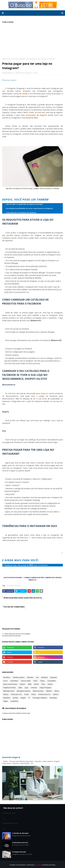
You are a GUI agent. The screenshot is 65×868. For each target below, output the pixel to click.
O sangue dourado (19, 852)
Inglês (20, 688)
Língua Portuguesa (45, 688)
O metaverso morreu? (20, 842)
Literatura (34, 688)
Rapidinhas (7, 698)
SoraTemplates (21, 865)
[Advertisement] (32, 41)
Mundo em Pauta (38, 691)
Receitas (15, 698)
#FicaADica (7, 677)
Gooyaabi (38, 865)
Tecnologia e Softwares (18, 59)
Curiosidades (51, 681)
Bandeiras (44, 677)
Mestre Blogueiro (9, 73)
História (50, 684)
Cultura (42, 681)
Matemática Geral (9, 691)
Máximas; (49, 691)
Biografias (54, 677)
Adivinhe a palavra (19, 677)
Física (43, 684)
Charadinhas (14, 681)
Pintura (33, 694)
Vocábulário (14, 701)
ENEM (30, 684)
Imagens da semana (9, 688)
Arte (37, 677)
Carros (5, 681)
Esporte (36, 684)
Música (57, 691)
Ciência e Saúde (26, 681)
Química (56, 694)
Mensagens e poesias (24, 691)
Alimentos (30, 677)
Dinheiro (23, 684)
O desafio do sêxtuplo (20, 833)
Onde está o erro (16, 694)
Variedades (53, 698)
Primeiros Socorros (44, 694)
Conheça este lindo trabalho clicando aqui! (16, 713)
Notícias (6, 694)
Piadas (27, 694)
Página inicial (6, 59)
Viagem (6, 701)
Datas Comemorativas (10, 684)
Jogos (27, 688)
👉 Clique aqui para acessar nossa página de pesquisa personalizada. (16, 635)
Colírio (35, 681)
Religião (23, 698)
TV (29, 698)
